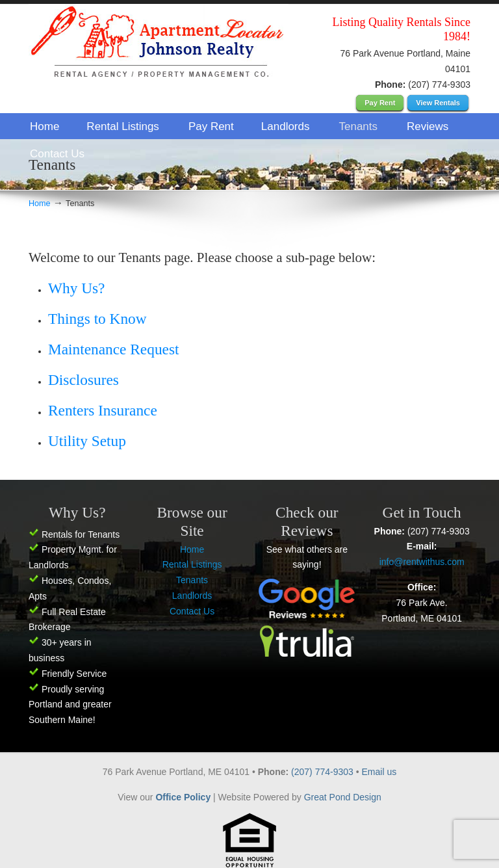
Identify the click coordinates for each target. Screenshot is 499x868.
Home (40, 204)
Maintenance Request (113, 349)
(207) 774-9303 (324, 772)
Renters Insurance (103, 410)
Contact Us (192, 611)
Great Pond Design (343, 797)
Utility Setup (87, 441)
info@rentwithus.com (422, 562)
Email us (379, 772)
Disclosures (83, 380)
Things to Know (97, 319)
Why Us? (76, 288)
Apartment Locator (159, 45)
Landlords (192, 596)
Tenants (192, 580)
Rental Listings (192, 564)
